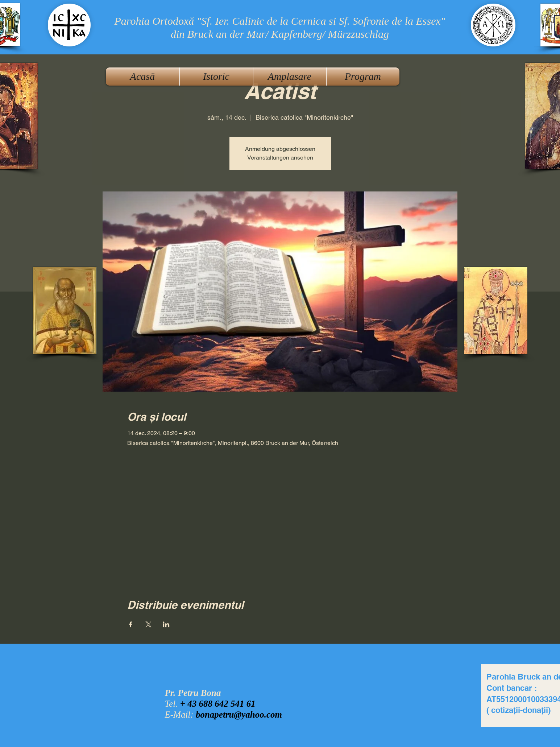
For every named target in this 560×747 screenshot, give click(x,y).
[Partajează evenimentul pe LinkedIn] (166, 624)
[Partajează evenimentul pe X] (148, 624)
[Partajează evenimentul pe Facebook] (131, 624)
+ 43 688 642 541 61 (218, 704)
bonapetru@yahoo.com (239, 715)
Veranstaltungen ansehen (280, 158)
